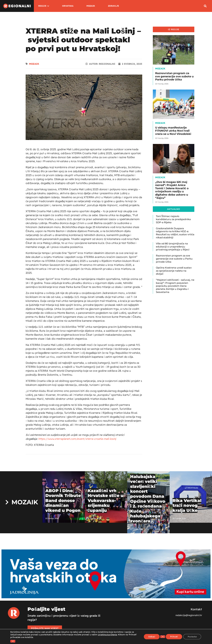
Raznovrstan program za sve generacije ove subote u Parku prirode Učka (174, 76)
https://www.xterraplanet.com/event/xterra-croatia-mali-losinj (77, 439)
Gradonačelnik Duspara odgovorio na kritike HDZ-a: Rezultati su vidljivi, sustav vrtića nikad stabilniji (175, 233)
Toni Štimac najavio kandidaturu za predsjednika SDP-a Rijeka (173, 219)
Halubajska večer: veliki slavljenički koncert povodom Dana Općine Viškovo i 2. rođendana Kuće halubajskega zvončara (148, 499)
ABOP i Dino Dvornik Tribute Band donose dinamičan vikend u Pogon (63, 500)
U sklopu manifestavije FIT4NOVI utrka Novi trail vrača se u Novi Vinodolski (173, 131)
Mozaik (34, 64)
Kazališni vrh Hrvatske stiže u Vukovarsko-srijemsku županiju (106, 500)
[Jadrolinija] (106, 597)
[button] (205, 6)
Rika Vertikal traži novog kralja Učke (187, 505)
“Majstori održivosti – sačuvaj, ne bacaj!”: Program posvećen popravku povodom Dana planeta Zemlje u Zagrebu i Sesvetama (175, 286)
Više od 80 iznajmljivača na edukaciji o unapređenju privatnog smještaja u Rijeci (173, 247)
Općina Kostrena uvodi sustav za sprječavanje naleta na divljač (174, 271)
